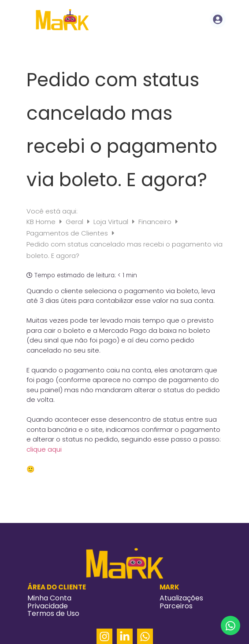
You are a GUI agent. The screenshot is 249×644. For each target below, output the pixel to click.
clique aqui (44, 449)
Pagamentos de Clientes (68, 233)
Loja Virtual (112, 222)
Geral (75, 222)
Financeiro (156, 222)
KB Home (42, 222)
